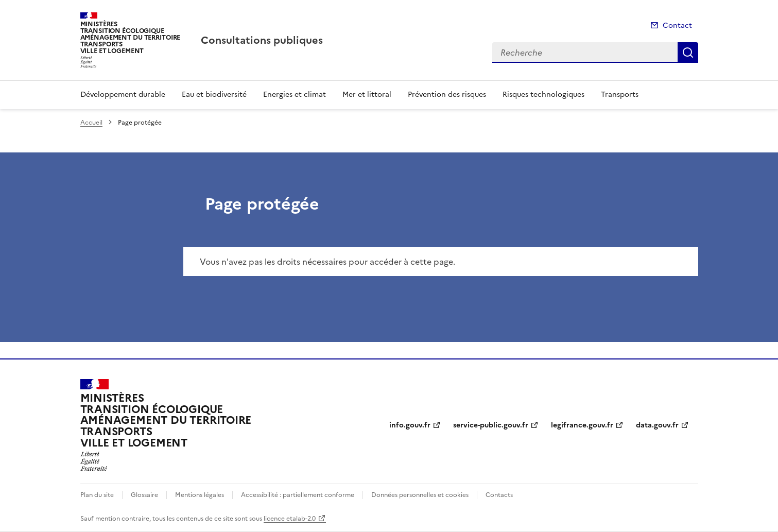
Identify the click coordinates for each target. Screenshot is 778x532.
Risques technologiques (543, 95)
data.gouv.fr (657, 425)
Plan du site (97, 495)
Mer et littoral (367, 95)
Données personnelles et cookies (420, 495)
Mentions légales (200, 495)
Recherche (688, 53)
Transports (620, 95)
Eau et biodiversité (214, 95)
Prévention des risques (447, 95)
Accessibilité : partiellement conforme (298, 495)
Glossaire (144, 495)
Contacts (499, 495)
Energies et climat (295, 95)
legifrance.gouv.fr (582, 425)
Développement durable (123, 95)
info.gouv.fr (410, 425)
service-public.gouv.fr (491, 425)
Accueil (91, 123)
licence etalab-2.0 (290, 519)
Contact (677, 25)
